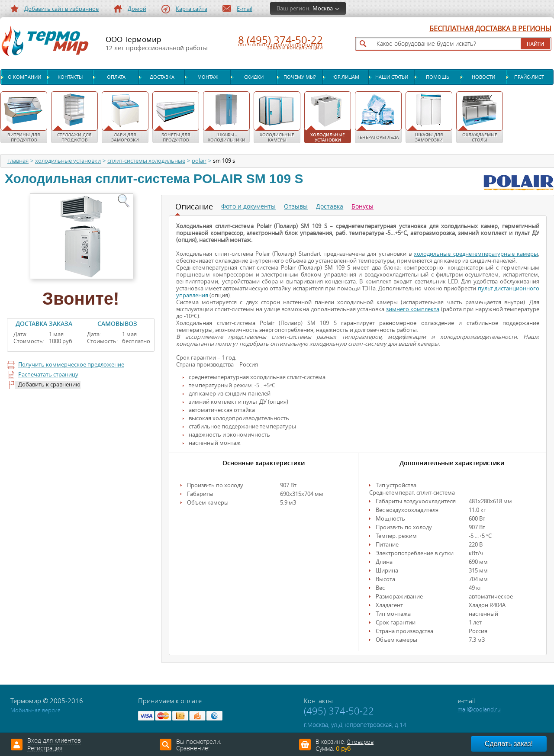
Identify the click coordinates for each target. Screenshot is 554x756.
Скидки (254, 77)
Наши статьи (392, 77)
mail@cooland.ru (479, 709)
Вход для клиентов (54, 741)
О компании (24, 77)
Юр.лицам (346, 77)
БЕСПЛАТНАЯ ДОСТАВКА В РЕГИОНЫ (490, 29)
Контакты (70, 77)
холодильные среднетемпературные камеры (476, 254)
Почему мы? (300, 77)
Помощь (438, 77)
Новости (483, 77)
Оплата (116, 77)
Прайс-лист (529, 77)
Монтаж (208, 77)
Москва (323, 8)
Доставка (162, 77)
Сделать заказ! (509, 744)
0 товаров (360, 742)
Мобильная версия (35, 710)
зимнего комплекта (413, 309)
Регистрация (45, 749)
